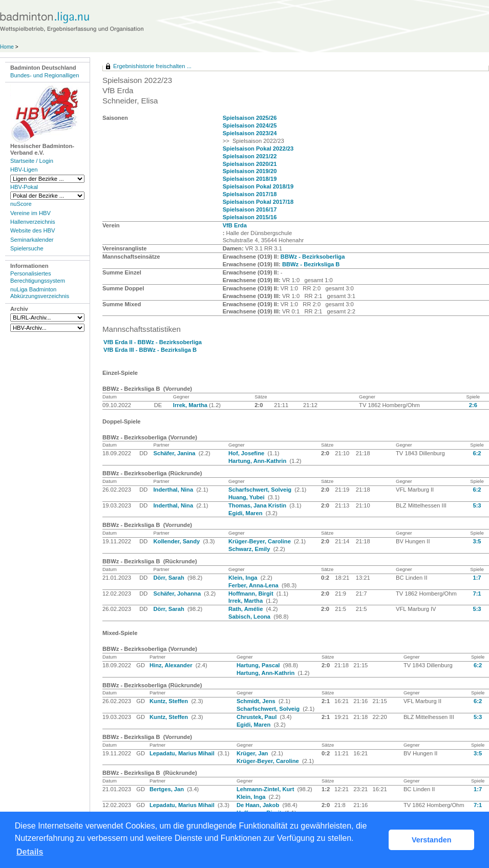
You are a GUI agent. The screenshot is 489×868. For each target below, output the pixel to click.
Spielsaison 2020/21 (250, 164)
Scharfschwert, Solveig (261, 490)
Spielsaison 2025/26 (250, 118)
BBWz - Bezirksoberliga (313, 257)
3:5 (477, 541)
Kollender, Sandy (177, 541)
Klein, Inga (244, 578)
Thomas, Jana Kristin (258, 505)
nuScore (21, 204)
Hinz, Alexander (172, 665)
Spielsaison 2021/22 (250, 156)
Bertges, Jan (167, 789)
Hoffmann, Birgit (252, 594)
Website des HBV (33, 230)
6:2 (477, 453)
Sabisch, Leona (250, 617)
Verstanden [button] (432, 840)
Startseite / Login (32, 161)
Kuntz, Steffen (169, 701)
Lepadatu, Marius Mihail (183, 753)
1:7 (477, 578)
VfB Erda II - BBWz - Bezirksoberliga (153, 342)
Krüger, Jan (253, 753)
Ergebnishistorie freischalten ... (152, 66)
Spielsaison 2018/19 (250, 179)
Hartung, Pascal (259, 665)
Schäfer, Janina (175, 453)
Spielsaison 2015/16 (250, 217)
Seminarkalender (32, 240)
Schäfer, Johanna (178, 594)
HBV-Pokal (24, 187)
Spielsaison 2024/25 (250, 125)
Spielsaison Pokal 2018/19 (258, 186)
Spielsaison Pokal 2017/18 (258, 202)
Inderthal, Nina (174, 490)
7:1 (477, 594)
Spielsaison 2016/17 (250, 209)
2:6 (473, 405)
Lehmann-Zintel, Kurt (266, 789)
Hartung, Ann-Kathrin (258, 461)
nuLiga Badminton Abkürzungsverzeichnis (40, 293)
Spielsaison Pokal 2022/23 (258, 149)
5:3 (477, 505)
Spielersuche (27, 248)
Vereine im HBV (30, 213)
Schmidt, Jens (257, 701)
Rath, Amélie (246, 609)
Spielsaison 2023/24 (250, 133)
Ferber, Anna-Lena (254, 585)
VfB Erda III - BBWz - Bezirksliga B (150, 350)
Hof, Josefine (247, 453)
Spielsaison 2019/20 (250, 171)
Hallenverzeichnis (33, 222)
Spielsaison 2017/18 (250, 194)
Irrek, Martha (191, 405)
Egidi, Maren (246, 513)
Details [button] (30, 852)
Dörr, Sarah (169, 578)
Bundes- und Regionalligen (45, 75)
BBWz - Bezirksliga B (311, 264)
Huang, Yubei (247, 497)
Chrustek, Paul (257, 717)
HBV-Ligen (24, 170)
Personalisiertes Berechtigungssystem (38, 277)
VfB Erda (235, 225)
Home (7, 47)
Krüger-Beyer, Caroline (260, 541)
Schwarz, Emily (250, 549)
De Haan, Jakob (259, 805)
